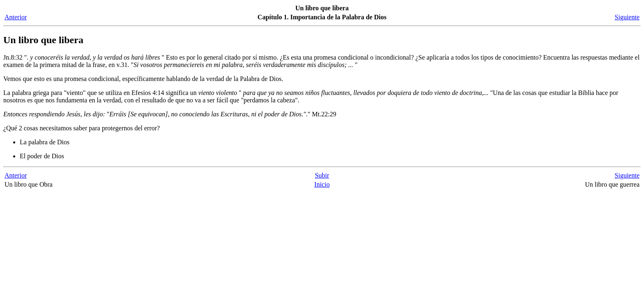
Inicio (322, 184)
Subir (322, 175)
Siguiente (627, 17)
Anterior (16, 17)
